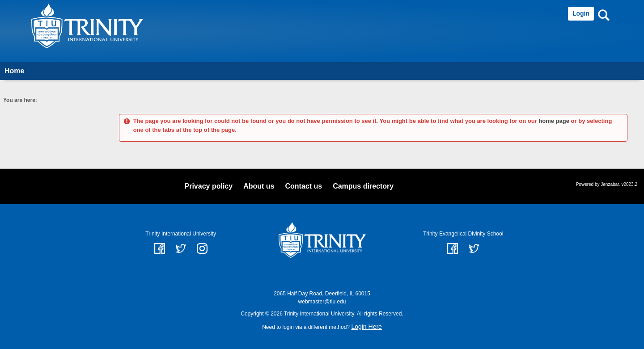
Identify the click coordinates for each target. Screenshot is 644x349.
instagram (202, 248)
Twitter (474, 248)
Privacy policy (209, 186)
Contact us (303, 186)
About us (259, 186)
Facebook (453, 248)
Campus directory (363, 186)
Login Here (366, 327)
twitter (181, 248)
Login (581, 13)
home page (554, 121)
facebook (160, 248)
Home (14, 71)
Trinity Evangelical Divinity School (463, 234)
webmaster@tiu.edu (322, 302)
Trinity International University (181, 234)
